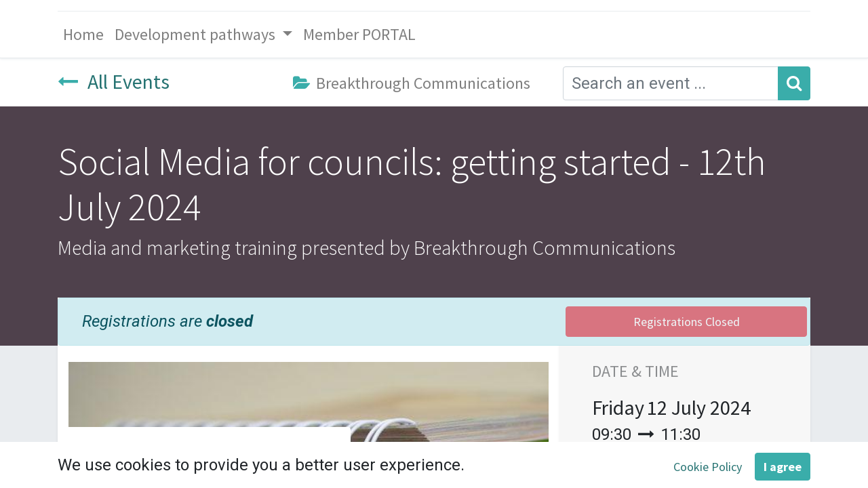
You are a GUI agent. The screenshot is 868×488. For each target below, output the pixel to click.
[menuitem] (83, 35)
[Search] (794, 83)
